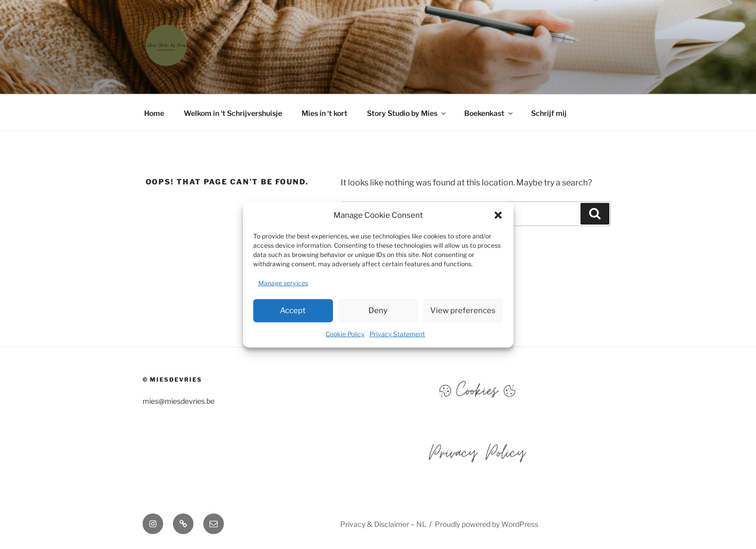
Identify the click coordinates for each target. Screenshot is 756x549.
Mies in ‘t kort (324, 113)
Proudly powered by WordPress (487, 524)
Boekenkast (489, 113)
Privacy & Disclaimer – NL (383, 524)
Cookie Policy (345, 333)
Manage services (283, 282)
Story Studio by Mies (407, 113)
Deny (378, 311)
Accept (293, 311)
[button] (498, 215)
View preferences (463, 311)
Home (154, 113)
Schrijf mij (549, 113)
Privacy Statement (397, 333)
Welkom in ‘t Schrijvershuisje (233, 113)
